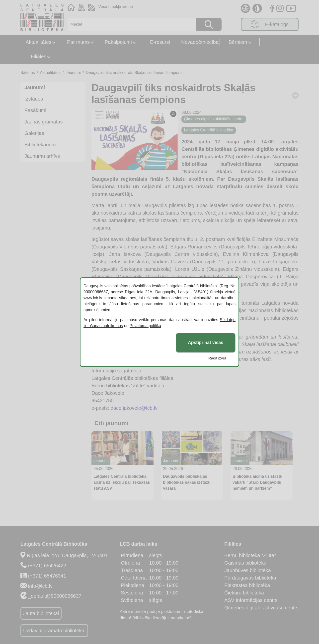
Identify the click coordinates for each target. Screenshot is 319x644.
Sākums (28, 73)
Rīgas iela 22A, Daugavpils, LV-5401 (67, 555)
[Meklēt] (129, 24)
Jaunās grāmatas (43, 122)
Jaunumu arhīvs (42, 156)
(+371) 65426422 (47, 566)
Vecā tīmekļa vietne (116, 7)
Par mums (78, 42)
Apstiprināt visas (206, 343)
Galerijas (34, 133)
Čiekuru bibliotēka (244, 593)
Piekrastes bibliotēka (247, 585)
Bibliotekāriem (40, 145)
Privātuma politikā (145, 326)
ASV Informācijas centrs (251, 600)
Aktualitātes (39, 42)
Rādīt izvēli (217, 358)
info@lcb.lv (40, 586)
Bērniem (238, 42)
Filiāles (38, 57)
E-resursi (160, 42)
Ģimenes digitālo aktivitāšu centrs (261, 608)
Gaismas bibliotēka (245, 563)
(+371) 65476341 (47, 576)
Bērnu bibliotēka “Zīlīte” (250, 555)
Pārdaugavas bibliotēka (250, 578)
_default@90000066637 (55, 596)
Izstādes (34, 99)
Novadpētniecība (200, 42)
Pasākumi (35, 110)
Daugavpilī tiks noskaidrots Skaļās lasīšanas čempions (134, 73)
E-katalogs (270, 24)
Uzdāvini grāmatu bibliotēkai (54, 631)
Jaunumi (73, 73)
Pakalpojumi (118, 42)
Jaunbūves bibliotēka (248, 570)
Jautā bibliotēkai (41, 613)
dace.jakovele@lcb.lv (134, 408)
